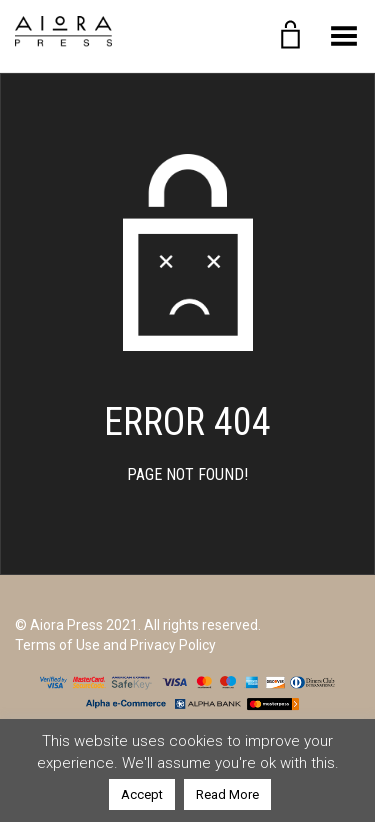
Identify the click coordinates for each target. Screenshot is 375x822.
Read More (227, 794)
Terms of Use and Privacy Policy (115, 645)
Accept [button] (142, 794)
